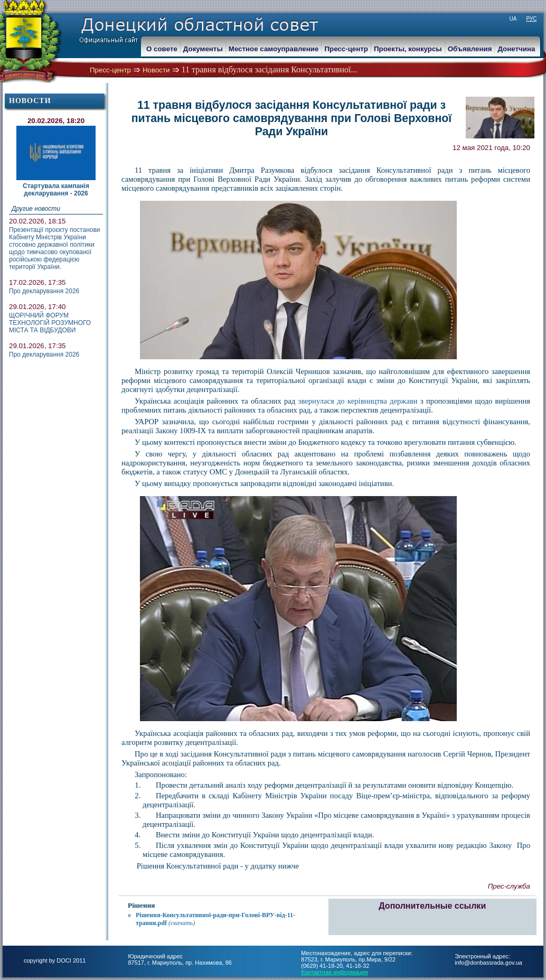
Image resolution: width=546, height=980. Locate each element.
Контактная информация (334, 972)
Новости (156, 70)
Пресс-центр (110, 70)
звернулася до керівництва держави (358, 401)
